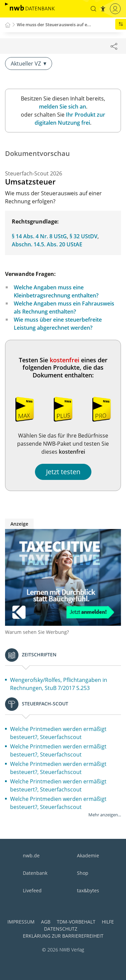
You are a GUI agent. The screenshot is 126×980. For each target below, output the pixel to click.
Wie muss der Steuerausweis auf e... (54, 25)
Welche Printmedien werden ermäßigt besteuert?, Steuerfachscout (58, 733)
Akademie (88, 855)
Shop (83, 873)
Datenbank (35, 873)
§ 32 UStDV (83, 236)
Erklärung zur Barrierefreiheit (63, 936)
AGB (46, 922)
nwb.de (31, 855)
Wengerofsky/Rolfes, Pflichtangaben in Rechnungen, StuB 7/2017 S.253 (59, 684)
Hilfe (108, 922)
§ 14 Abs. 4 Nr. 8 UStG (39, 236)
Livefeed (32, 890)
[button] (93, 9)
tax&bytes (88, 890)
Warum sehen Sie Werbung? (37, 632)
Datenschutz (61, 929)
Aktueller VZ (29, 64)
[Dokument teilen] (114, 46)
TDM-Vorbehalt (76, 922)
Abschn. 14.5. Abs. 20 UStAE (47, 244)
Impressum (21, 922)
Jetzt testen (63, 472)
